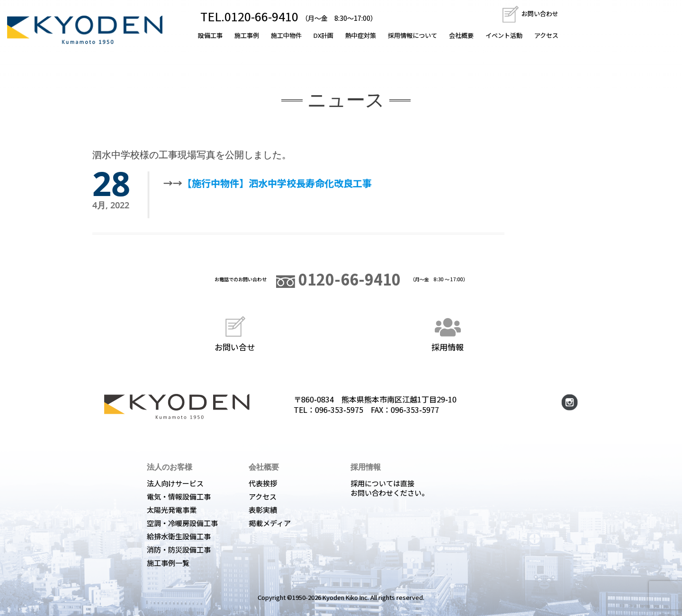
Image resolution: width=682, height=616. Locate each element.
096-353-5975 (339, 410)
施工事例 (247, 35)
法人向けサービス (175, 483)
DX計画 (323, 35)
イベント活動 (504, 35)
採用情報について (413, 35)
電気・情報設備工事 (179, 496)
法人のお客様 (170, 467)
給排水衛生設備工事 (179, 536)
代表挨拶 (263, 483)
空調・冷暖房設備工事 (182, 523)
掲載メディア (270, 523)
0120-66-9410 (338, 279)
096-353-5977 (415, 410)
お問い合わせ (530, 13)
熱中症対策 (361, 35)
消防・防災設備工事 (179, 549)
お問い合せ (235, 333)
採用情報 (448, 333)
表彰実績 (263, 510)
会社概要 (461, 35)
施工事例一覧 (168, 563)
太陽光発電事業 (172, 510)
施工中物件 (286, 35)
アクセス (546, 35)
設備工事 (210, 35)
